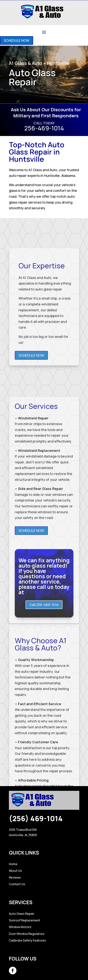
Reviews (15, 877)
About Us (15, 871)
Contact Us (17, 884)
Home (13, 864)
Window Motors (20, 927)
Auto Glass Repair (22, 914)
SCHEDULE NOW (17, 40)
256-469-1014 (44, 128)
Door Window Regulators (27, 934)
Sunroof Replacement (25, 920)
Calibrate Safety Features (27, 940)
